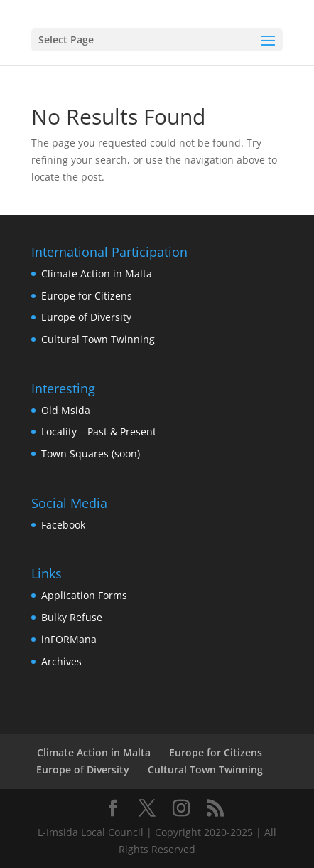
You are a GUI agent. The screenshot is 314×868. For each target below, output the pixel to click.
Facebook (63, 525)
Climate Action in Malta (97, 274)
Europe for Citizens (87, 296)
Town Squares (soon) (91, 454)
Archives (61, 661)
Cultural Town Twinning (98, 339)
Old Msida (66, 410)
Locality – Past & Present (99, 432)
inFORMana (69, 639)
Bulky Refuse (72, 617)
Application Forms (84, 595)
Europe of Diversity (86, 317)
